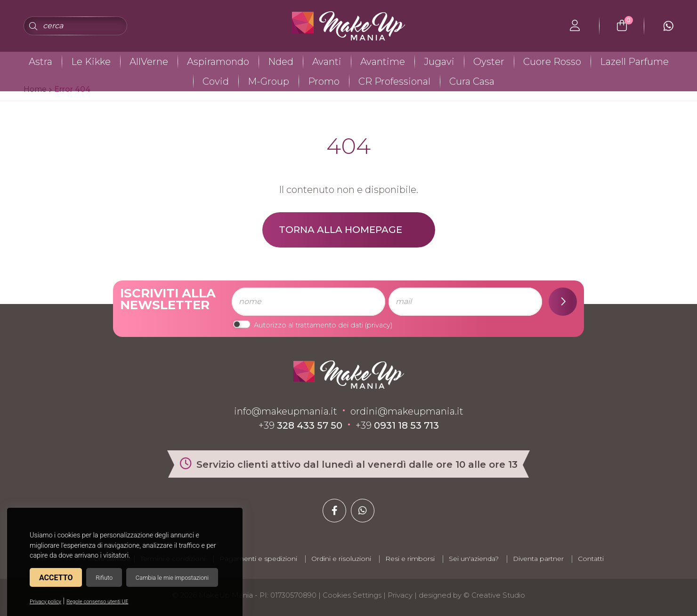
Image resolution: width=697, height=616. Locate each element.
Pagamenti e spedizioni (258, 559)
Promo (324, 81)
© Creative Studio (494, 595)
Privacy (400, 595)
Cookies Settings (352, 595)
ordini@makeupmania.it (407, 411)
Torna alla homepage (340, 230)
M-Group (268, 81)
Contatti (591, 559)
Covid (216, 81)
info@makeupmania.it (286, 411)
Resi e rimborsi (410, 559)
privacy (379, 325)
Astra (41, 62)
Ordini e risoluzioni (341, 559)
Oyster (489, 62)
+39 (300, 425)
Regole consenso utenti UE (97, 602)
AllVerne (149, 62)
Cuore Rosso (552, 62)
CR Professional (394, 81)
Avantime (383, 62)
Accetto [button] (56, 578)
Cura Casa (472, 81)
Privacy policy (45, 602)
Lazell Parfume (634, 62)
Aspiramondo (218, 62)
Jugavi (439, 62)
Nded (281, 62)
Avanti (327, 62)
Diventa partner (538, 559)
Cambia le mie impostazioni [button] (172, 578)
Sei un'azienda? (474, 559)
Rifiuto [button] (104, 578)
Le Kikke (91, 62)
